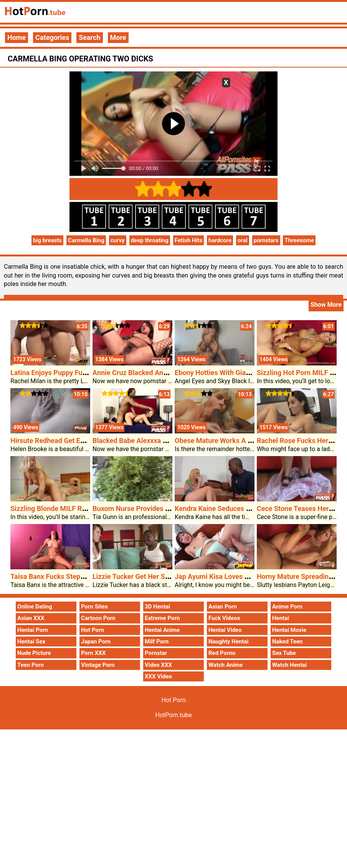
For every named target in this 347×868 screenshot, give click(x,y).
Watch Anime (226, 665)
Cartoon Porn (98, 618)
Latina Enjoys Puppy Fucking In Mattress (73, 373)
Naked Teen (288, 641)
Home (17, 37)
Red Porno (222, 653)
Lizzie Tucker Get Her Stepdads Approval (156, 576)
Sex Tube (284, 653)
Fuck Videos (224, 618)
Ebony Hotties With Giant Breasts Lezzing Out (245, 373)
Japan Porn (96, 641)
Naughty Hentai (229, 641)
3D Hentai (157, 607)
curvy (118, 240)
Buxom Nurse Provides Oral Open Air (150, 508)
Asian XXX (31, 618)
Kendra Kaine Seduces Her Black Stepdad (239, 508)
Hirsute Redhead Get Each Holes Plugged (74, 441)
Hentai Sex (31, 641)
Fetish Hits (188, 240)
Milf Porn (157, 641)
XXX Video (158, 676)
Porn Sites (94, 607)
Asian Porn (223, 607)
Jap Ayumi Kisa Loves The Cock (224, 576)
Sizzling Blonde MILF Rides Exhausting (71, 508)
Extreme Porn (162, 618)
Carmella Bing (86, 240)
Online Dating (35, 607)
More (118, 37)
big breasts (47, 240)
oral (243, 240)
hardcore (220, 240)
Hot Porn (93, 630)
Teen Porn (31, 665)
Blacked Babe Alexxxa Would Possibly (151, 441)
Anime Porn (287, 607)
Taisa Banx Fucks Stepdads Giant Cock (71, 576)
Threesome (299, 240)
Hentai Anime (162, 630)
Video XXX (158, 665)
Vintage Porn (98, 665)
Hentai (281, 618)
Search (89, 37)
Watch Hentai (289, 665)
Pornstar (156, 653)
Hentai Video (225, 630)
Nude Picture (34, 653)
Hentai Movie (289, 630)
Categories (52, 37)
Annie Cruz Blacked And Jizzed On (146, 373)
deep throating (150, 240)
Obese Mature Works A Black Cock (228, 441)
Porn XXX (93, 653)
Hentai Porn (33, 630)
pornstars (266, 240)
